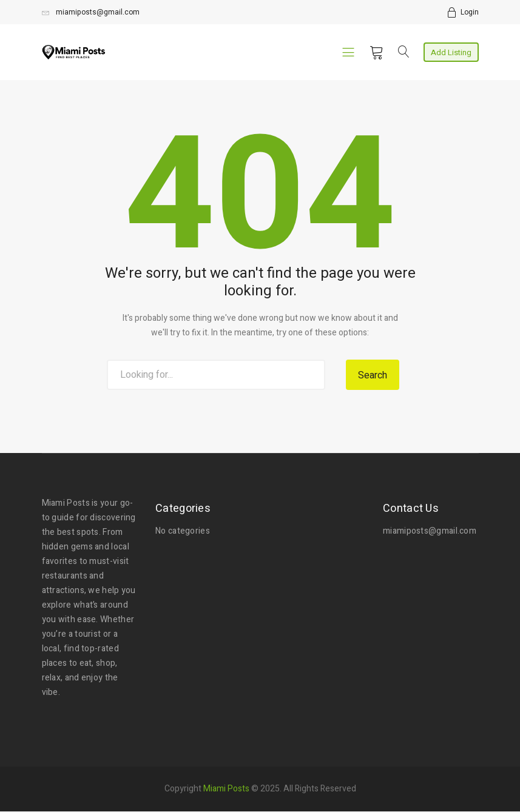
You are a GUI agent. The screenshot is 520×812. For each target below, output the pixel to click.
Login (470, 12)
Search (373, 375)
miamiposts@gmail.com (91, 12)
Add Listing (451, 52)
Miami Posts (226, 787)
